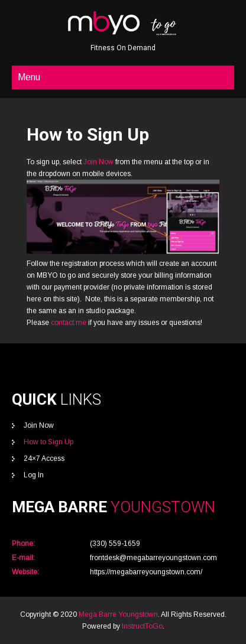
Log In (34, 475)
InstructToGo (142, 626)
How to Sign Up (48, 442)
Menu (29, 77)
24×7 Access (44, 458)
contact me (69, 323)
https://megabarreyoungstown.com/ (146, 572)
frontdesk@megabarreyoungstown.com (153, 558)
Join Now (98, 162)
